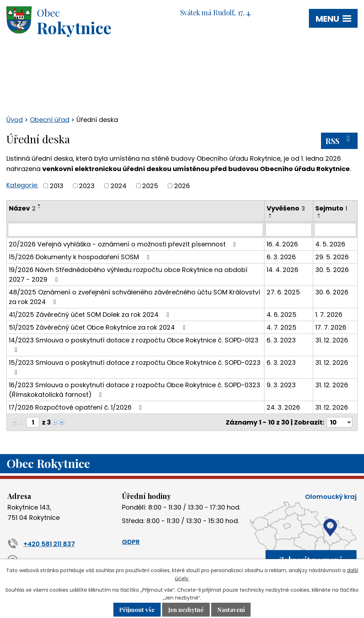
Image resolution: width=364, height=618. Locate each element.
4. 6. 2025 (282, 315)
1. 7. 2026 (329, 315)
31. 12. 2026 (332, 340)
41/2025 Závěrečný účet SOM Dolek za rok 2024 (90, 315)
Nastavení (231, 610)
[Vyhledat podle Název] (135, 230)
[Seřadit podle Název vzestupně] (39, 205)
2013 (57, 186)
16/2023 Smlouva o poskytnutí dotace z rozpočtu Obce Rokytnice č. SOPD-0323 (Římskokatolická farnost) (135, 390)
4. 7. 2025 (282, 327)
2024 (119, 186)
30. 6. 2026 (332, 292)
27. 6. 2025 (283, 292)
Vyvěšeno (286, 208)
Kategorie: (22, 185)
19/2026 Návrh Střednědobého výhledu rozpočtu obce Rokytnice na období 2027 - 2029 (128, 275)
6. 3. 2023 (281, 340)
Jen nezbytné (186, 610)
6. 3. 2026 (281, 257)
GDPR (131, 542)
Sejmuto (331, 208)
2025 (150, 186)
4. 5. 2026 (330, 244)
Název (22, 208)
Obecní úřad (50, 120)
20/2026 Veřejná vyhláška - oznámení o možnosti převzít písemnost (124, 244)
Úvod (15, 120)
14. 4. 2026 (282, 270)
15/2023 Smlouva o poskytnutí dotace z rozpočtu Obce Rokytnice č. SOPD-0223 (135, 367)
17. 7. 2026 (331, 327)
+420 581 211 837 (41, 544)
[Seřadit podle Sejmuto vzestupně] (319, 214)
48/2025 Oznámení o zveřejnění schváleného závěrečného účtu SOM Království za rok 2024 (135, 297)
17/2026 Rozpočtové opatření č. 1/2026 (77, 407)
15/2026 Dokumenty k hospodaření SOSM (81, 257)
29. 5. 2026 (332, 257)
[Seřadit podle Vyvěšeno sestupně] (271, 217)
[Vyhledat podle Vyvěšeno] (289, 230)
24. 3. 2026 (283, 407)
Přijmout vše (137, 610)
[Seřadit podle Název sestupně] (39, 208)
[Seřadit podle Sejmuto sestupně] (319, 217)
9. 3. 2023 (281, 385)
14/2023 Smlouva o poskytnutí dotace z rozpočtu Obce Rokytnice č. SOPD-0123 (134, 344)
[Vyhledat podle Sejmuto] (335, 230)
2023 (87, 186)
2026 (182, 186)
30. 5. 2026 (332, 270)
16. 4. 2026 (282, 244)
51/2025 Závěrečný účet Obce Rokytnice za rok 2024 (98, 327)
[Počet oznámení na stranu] (339, 422)
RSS (339, 140)
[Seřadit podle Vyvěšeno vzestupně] (271, 214)
